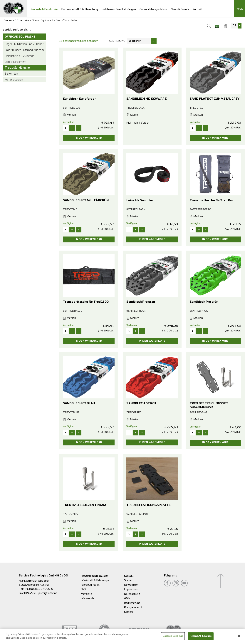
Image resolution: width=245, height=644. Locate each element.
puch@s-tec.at (48, 593)
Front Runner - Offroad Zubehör (24, 50)
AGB (127, 598)
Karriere (129, 612)
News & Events (180, 9)
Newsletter (131, 585)
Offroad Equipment (42, 20)
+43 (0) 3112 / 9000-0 (39, 589)
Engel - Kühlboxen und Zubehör (24, 44)
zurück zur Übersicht (17, 30)
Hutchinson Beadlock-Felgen (119, 9)
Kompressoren (14, 80)
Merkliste (86, 594)
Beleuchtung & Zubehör (19, 56)
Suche (128, 580)
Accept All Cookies (201, 638)
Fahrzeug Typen (90, 585)
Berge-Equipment (16, 62)
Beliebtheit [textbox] (135, 41)
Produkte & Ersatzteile (44, 9)
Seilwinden (11, 74)
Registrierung (132, 603)
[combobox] (236, 26)
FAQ (83, 589)
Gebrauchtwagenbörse (153, 9)
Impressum (131, 589)
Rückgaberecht (133, 607)
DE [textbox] (234, 26)
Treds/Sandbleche (67, 20)
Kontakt (198, 9)
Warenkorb (87, 598)
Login (239, 9)
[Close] (239, 638)
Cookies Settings (173, 638)
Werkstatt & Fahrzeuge (95, 580)
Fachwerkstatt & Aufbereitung (80, 9)
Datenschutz (132, 594)
